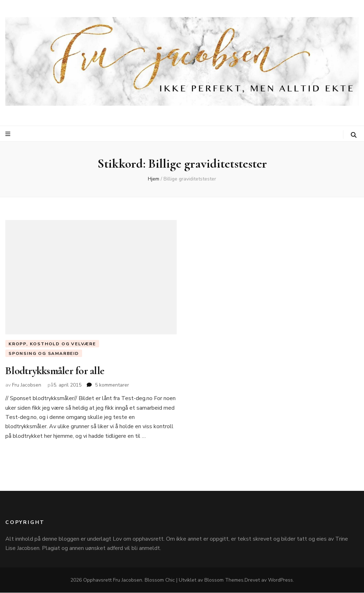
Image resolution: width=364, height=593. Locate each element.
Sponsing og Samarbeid (44, 353)
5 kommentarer (112, 385)
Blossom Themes (224, 580)
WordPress (280, 580)
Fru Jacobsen (27, 385)
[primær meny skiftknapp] (9, 134)
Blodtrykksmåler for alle (55, 371)
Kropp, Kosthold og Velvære (52, 344)
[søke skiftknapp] (354, 135)
